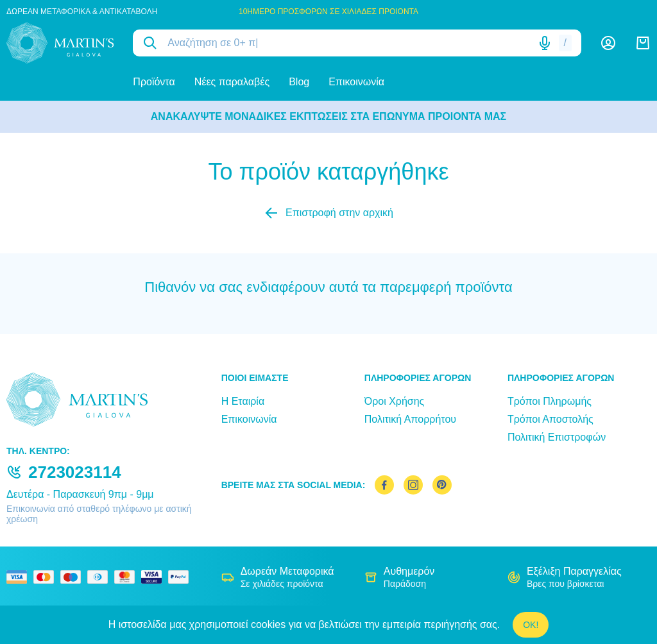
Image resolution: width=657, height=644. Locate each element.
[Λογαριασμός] (608, 43)
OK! (531, 625)
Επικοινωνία (356, 82)
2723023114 (75, 472)
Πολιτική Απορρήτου (410, 419)
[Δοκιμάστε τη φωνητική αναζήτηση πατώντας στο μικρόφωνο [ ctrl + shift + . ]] (545, 43)
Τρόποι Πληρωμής (550, 401)
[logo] (60, 43)
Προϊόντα (154, 82)
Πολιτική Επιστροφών (557, 437)
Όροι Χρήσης (395, 401)
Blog (299, 82)
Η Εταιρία (243, 401)
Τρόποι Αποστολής (550, 419)
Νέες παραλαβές (232, 82)
